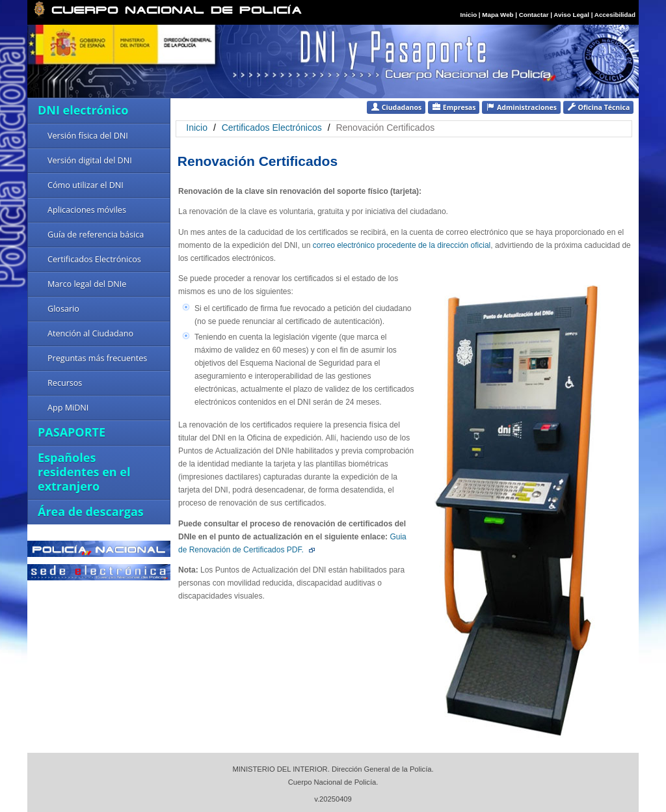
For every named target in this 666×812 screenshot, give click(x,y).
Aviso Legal (572, 15)
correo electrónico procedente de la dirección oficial (402, 245)
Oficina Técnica (598, 107)
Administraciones (521, 107)
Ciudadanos (396, 107)
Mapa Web (498, 15)
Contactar (534, 15)
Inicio (469, 15)
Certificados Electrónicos (273, 128)
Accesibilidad (615, 15)
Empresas (454, 107)
